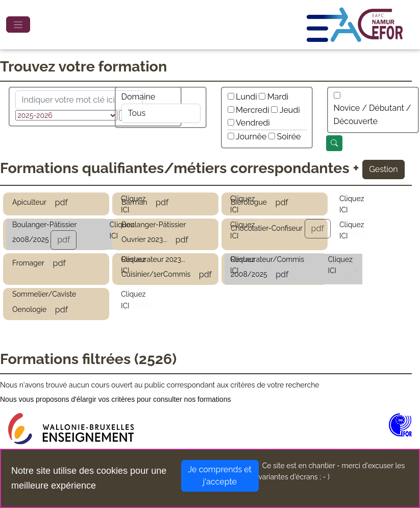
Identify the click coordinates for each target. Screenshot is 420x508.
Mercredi (253, 110)
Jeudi (290, 110)
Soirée (289, 137)
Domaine (139, 97)
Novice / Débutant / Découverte (373, 115)
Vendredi (253, 123)
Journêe (251, 137)
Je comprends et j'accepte (220, 476)
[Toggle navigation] (18, 25)
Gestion (383, 169)
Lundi (246, 97)
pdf (61, 202)
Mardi (278, 97)
